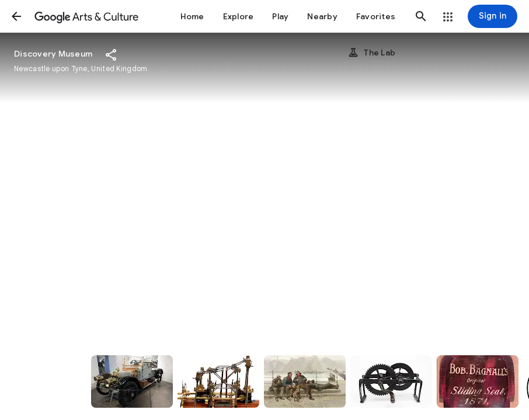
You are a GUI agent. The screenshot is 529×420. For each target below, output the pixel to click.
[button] (16, 16)
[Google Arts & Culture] (86, 16)
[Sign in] (493, 16)
